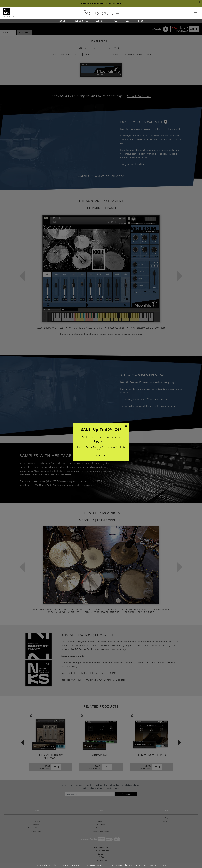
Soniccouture (101, 13)
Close (164, 865)
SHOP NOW (101, 455)
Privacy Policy (153, 865)
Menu (87, 21)
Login (197, 21)
